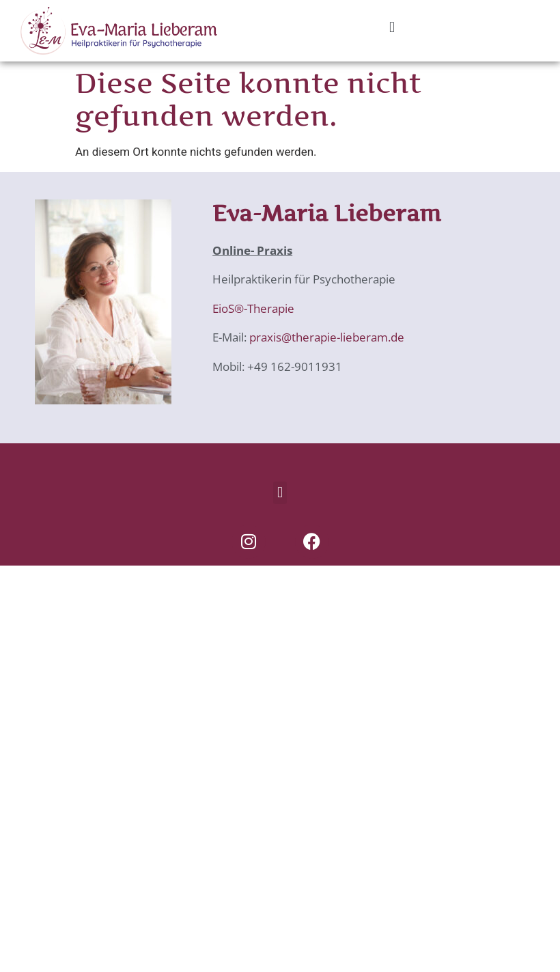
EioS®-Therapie (253, 308)
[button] (392, 27)
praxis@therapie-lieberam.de (325, 337)
